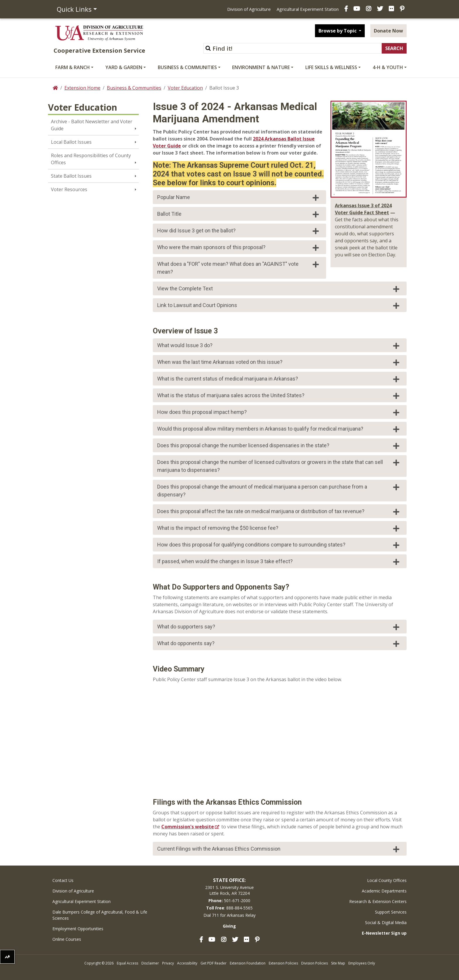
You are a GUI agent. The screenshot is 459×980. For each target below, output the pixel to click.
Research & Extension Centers (378, 901)
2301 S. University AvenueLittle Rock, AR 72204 (229, 890)
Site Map (338, 963)
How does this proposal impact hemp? (279, 412)
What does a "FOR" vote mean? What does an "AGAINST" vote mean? (239, 268)
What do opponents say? (279, 644)
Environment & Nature (261, 67)
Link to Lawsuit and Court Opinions (279, 306)
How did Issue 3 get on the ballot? (239, 231)
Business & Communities (187, 67)
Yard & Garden (124, 67)
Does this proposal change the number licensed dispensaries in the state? (279, 446)
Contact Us (63, 880)
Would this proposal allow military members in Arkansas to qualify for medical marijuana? (279, 429)
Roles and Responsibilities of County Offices (91, 159)
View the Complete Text (279, 289)
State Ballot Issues (71, 176)
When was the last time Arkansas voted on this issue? (279, 362)
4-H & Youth (388, 67)
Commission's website (188, 827)
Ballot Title (239, 214)
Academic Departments (384, 891)
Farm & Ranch (73, 67)
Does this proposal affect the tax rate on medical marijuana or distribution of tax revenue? (279, 512)
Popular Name (239, 198)
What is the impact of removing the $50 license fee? (279, 528)
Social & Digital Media (386, 922)
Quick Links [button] (74, 9)
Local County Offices (387, 880)
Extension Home (82, 88)
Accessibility (187, 963)
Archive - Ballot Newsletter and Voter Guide (92, 125)
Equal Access (127, 963)
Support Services (391, 912)
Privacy (168, 963)
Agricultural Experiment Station (308, 9)
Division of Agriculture (249, 9)
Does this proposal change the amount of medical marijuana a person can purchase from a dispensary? (279, 491)
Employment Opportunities (78, 929)
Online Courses (67, 939)
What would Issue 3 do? (279, 346)
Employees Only (362, 963)
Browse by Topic (338, 31)
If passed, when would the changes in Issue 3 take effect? (279, 562)
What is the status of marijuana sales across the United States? (279, 396)
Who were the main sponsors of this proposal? (239, 248)
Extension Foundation (248, 963)
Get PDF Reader (214, 963)
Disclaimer (150, 963)
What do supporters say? (279, 627)
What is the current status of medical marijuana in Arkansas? (279, 379)
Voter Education (185, 88)
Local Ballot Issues (71, 142)
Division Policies (315, 963)
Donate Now (388, 31)
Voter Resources (69, 189)
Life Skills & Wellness (331, 67)
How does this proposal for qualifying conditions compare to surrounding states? (279, 545)
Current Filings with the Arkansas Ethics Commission (279, 849)
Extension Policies (283, 963)
